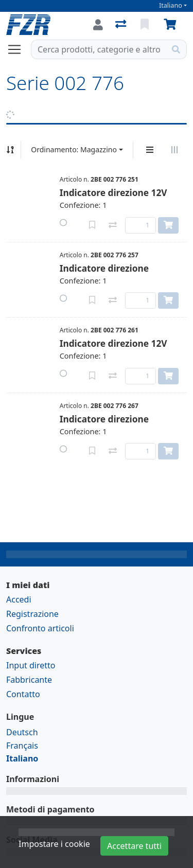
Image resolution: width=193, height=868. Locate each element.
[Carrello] (172, 25)
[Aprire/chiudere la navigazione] (19, 49)
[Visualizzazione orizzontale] (174, 150)
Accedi (19, 599)
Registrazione (32, 614)
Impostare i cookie (54, 844)
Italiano (171, 5)
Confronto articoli (40, 628)
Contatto (23, 694)
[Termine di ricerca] (99, 49)
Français (22, 746)
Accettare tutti (134, 846)
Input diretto (31, 665)
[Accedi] (98, 25)
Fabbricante (29, 680)
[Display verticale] (150, 150)
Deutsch (22, 732)
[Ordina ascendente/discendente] (10, 150)
